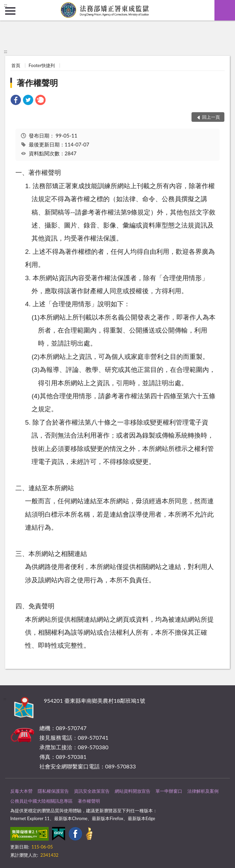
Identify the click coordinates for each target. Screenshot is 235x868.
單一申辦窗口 (169, 791)
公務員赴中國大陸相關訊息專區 (41, 801)
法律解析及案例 (203, 791)
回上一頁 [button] (211, 117)
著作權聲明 (37, 83)
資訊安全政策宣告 (92, 791)
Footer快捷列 (42, 65)
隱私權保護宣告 (53, 791)
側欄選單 (10, 11)
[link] (16, 101)
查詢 (225, 10)
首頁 (16, 65)
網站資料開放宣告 (133, 791)
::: (5, 5)
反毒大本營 (21, 791)
